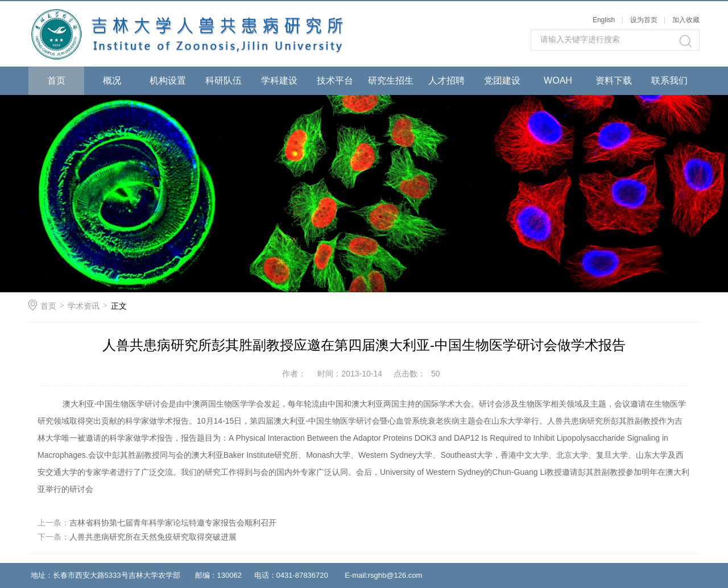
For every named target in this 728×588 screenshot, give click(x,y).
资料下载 (614, 80)
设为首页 (644, 20)
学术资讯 (84, 306)
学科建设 (279, 80)
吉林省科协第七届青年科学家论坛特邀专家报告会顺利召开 (173, 523)
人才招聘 (446, 80)
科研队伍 (224, 80)
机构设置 (168, 80)
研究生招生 (391, 80)
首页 (56, 80)
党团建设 (502, 80)
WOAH (558, 80)
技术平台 (335, 80)
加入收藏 (686, 20)
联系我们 (669, 80)
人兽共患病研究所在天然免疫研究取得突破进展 (153, 537)
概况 (112, 80)
